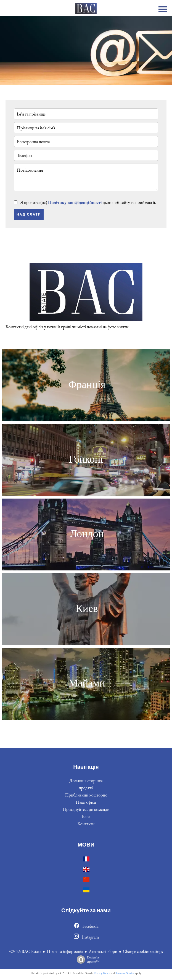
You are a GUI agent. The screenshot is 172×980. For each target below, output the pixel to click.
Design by (87, 959)
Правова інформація (65, 951)
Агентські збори (103, 951)
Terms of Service (125, 973)
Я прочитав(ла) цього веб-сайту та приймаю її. (88, 202)
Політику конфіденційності (75, 202)
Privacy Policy (102, 973)
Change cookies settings (143, 951)
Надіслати (29, 214)
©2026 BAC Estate (25, 951)
